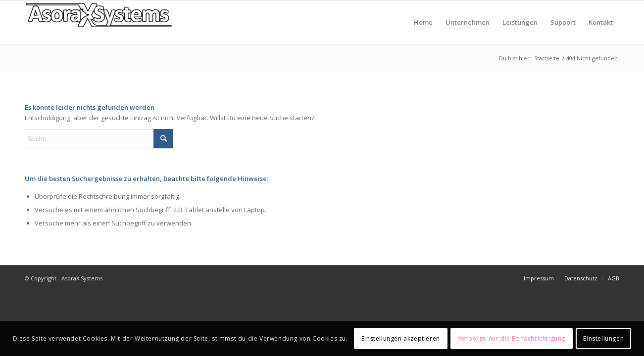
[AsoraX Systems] (99, 22)
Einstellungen (603, 338)
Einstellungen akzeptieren (401, 338)
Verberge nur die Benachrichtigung (512, 338)
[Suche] (99, 139)
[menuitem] (423, 22)
